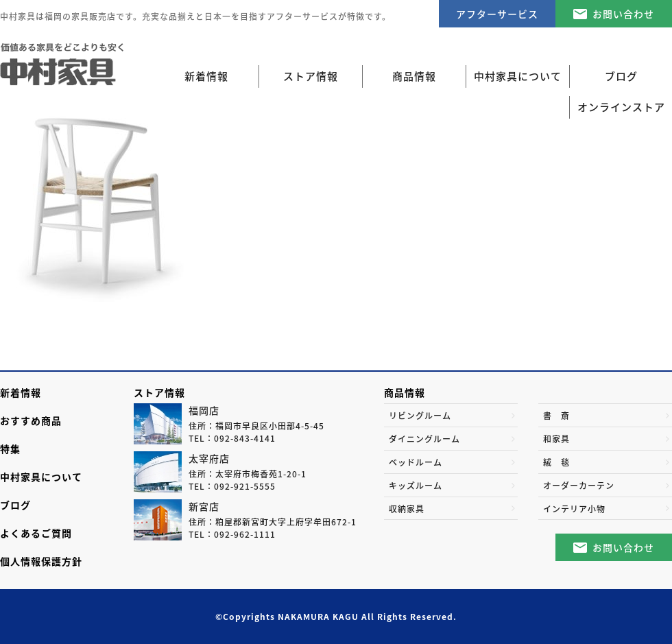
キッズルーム (416, 486)
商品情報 (405, 392)
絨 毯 (556, 462)
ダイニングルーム (424, 439)
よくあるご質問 (36, 533)
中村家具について (41, 477)
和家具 (556, 439)
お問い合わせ (623, 14)
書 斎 (556, 416)
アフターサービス (497, 14)
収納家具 (407, 509)
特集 (10, 449)
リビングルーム (420, 416)
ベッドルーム (416, 462)
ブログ (15, 505)
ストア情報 (159, 392)
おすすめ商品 (31, 420)
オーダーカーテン (579, 486)
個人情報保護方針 (41, 561)
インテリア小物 (574, 509)
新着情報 (206, 76)
